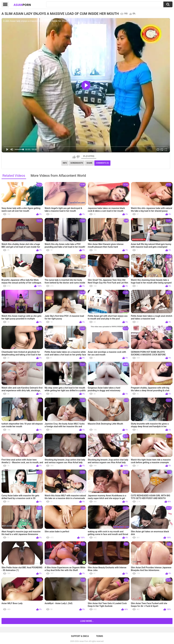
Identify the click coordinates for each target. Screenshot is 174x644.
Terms (100, 636)
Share (90, 163)
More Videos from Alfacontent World (58, 176)
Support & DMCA (80, 636)
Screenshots (77, 163)
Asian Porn (84, 641)
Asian (22, 5)
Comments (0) (102, 163)
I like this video (74, 157)
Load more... (87, 621)
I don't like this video (78, 157)
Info (65, 163)
